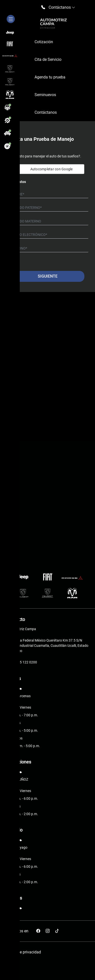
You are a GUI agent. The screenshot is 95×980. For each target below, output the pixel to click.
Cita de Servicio (48, 59)
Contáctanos (46, 112)
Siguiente (48, 276)
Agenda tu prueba (50, 77)
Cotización (44, 42)
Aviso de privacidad (24, 952)
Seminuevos (45, 95)
